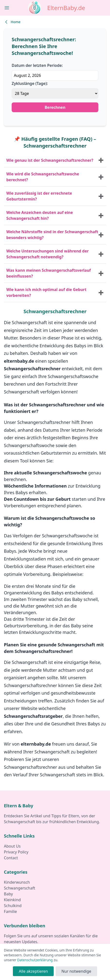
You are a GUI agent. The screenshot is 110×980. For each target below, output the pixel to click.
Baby (8, 894)
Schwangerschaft (20, 888)
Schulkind (13, 906)
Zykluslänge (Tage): (30, 83)
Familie (10, 911)
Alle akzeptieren (33, 971)
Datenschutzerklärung (35, 960)
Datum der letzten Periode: (37, 65)
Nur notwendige (76, 971)
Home (12, 22)
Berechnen (55, 107)
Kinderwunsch (17, 882)
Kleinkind (12, 900)
